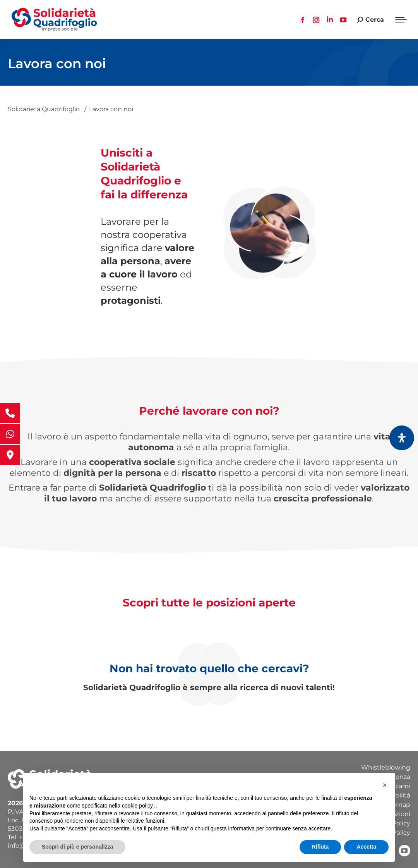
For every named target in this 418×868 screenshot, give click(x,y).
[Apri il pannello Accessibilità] (402, 438)
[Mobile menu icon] (401, 20)
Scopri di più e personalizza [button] (77, 847)
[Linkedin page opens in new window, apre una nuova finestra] (330, 20)
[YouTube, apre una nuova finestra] (404, 851)
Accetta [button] (366, 847)
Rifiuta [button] (320, 847)
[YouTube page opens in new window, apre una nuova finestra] (343, 20)
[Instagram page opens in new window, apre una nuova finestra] (316, 20)
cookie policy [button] (139, 806)
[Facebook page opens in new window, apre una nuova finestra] (303, 20)
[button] (385, 785)
